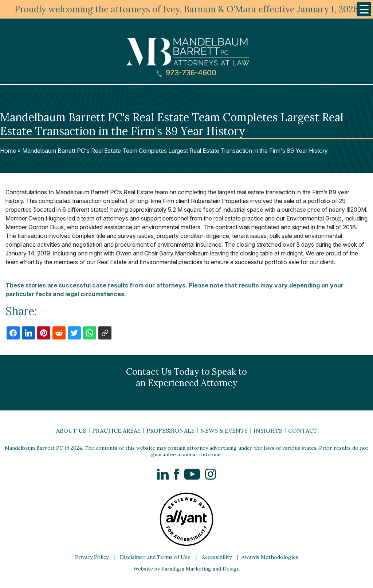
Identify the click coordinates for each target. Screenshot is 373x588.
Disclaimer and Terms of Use (155, 557)
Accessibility (217, 557)
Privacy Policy (92, 557)
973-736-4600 (186, 73)
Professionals (170, 430)
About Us (71, 430)
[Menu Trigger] (364, 9)
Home (8, 151)
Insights (268, 430)
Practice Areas (116, 430)
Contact (303, 430)
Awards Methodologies (270, 557)
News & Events (224, 430)
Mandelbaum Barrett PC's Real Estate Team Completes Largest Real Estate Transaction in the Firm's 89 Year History (175, 151)
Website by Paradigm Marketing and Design (186, 569)
